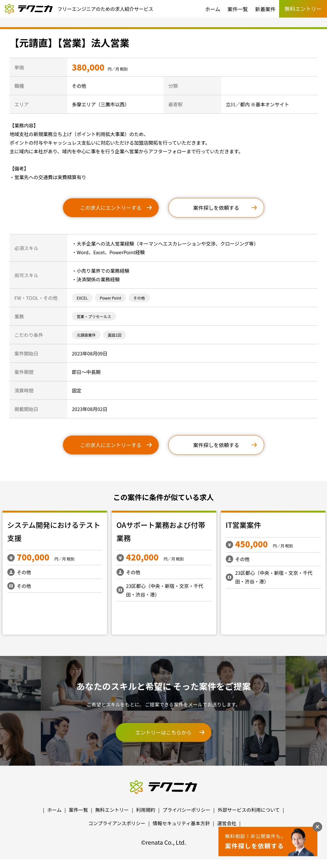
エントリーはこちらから (163, 732)
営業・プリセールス (94, 316)
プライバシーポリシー (186, 810)
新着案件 (265, 9)
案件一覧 (238, 9)
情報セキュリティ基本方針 (181, 823)
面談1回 (115, 335)
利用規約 (146, 810)
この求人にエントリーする (111, 208)
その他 (139, 298)
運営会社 (227, 823)
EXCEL (82, 298)
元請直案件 (86, 335)
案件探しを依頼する (216, 208)
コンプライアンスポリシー (117, 823)
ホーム (213, 9)
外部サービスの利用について (249, 810)
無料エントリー (112, 810)
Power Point (110, 298)
